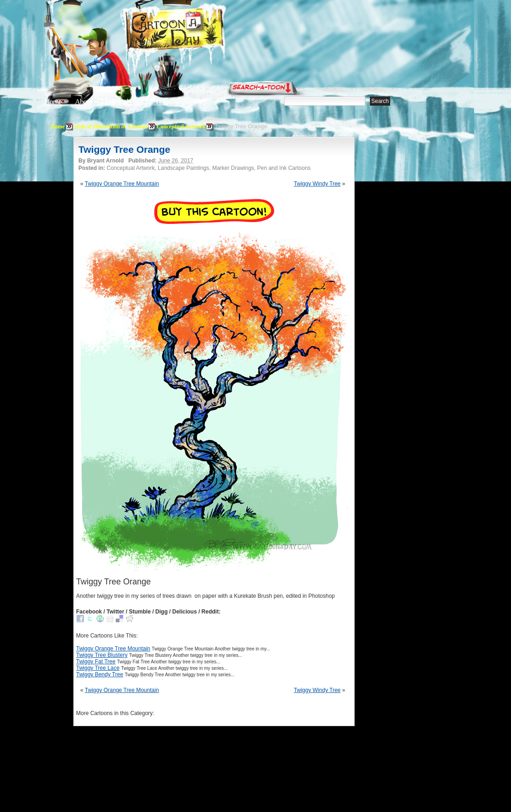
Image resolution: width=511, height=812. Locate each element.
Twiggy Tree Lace (98, 668)
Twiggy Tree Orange (124, 149)
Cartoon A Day (197, 31)
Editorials (118, 102)
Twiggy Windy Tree (317, 184)
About (83, 102)
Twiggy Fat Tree (96, 662)
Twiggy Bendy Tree (100, 674)
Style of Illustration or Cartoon (111, 126)
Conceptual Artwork (181, 126)
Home (53, 102)
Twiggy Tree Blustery (102, 655)
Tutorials (156, 102)
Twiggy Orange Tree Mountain (122, 184)
